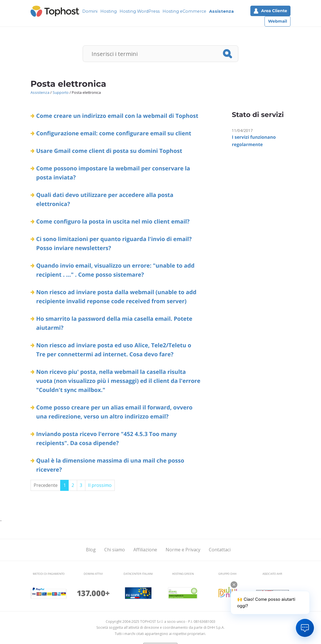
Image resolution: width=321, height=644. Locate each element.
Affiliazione (145, 550)
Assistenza (221, 11)
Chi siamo (115, 550)
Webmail (277, 21)
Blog (91, 550)
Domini (90, 11)
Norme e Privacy (183, 550)
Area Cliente (270, 11)
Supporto (61, 92)
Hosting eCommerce (184, 11)
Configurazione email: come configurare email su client (114, 133)
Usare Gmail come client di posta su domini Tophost (109, 151)
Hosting (109, 11)
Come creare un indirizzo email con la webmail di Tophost (117, 116)
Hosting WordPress (140, 11)
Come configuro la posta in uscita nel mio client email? (113, 221)
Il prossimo (100, 485)
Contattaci (220, 550)
